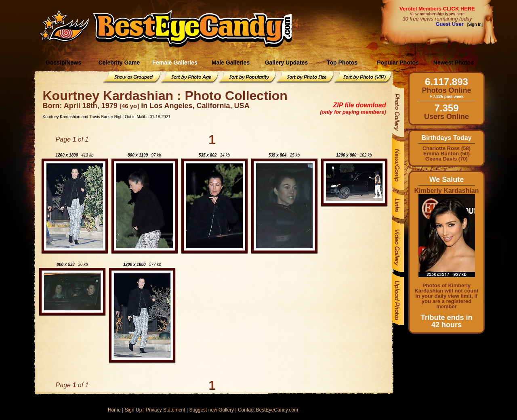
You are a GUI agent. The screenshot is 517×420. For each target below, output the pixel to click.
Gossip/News (63, 63)
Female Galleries (175, 63)
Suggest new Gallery (211, 410)
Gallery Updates (287, 63)
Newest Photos (454, 63)
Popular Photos (398, 63)
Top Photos (342, 63)
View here (437, 14)
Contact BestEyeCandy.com (268, 410)
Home (114, 410)
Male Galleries (231, 63)
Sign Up (133, 410)
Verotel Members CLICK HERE (437, 9)
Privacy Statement (165, 410)
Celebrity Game (119, 63)
